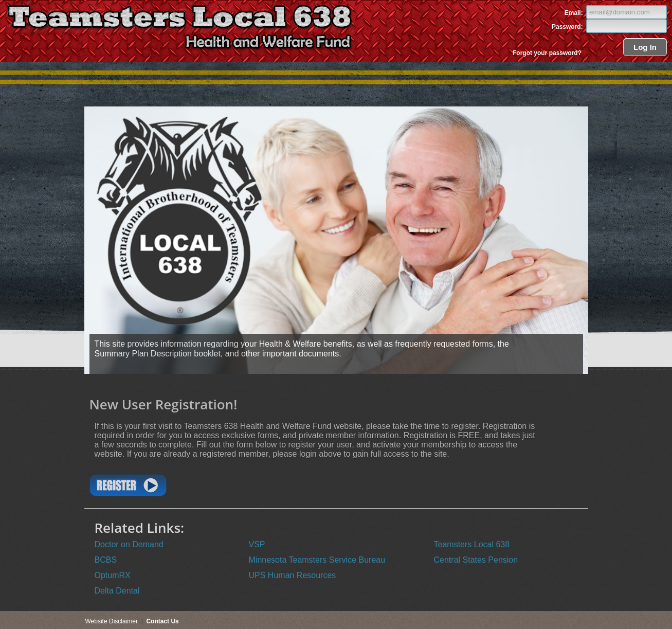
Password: (568, 27)
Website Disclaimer (112, 621)
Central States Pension (476, 560)
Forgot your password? (547, 53)
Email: (575, 13)
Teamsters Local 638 (472, 544)
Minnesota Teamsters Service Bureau (317, 560)
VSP (257, 544)
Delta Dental (117, 591)
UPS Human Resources (293, 575)
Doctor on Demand (129, 544)
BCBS (106, 560)
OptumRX (113, 575)
